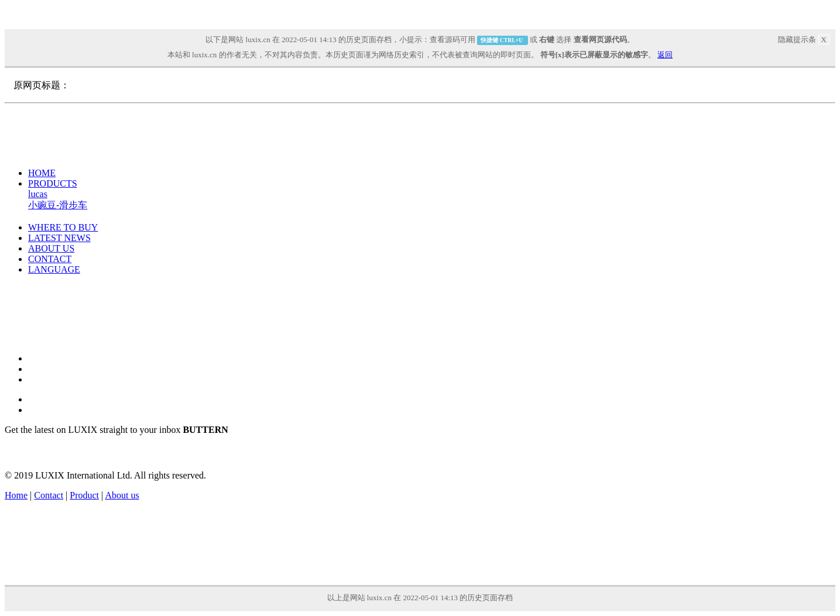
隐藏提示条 (804, 39)
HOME (42, 173)
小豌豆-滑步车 (58, 205)
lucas (38, 194)
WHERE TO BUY (63, 227)
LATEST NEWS (59, 238)
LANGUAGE (54, 269)
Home (16, 495)
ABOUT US (51, 248)
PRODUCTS (53, 183)
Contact (49, 495)
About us (122, 495)
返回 (665, 55)
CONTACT (50, 259)
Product (84, 495)
